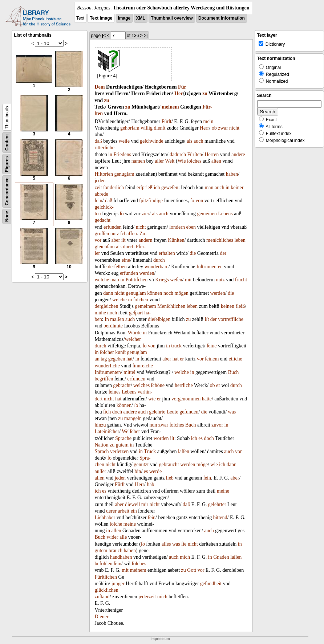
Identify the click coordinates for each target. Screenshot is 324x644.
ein (134, 511)
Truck (150, 451)
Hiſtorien (104, 174)
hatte (207, 399)
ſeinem (212, 359)
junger (118, 584)
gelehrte (157, 412)
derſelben (117, 267)
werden (147, 273)
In (107, 319)
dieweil (132, 504)
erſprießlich (148, 188)
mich (185, 557)
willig (147, 128)
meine (223, 491)
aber (116, 240)
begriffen (104, 379)
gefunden (189, 412)
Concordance (7, 191)
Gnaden (221, 557)
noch (168, 293)
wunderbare (157, 267)
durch (129, 247)
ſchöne (158, 385)
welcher (133, 339)
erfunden (113, 227)
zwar (223, 128)
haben (232, 174)
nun (153, 425)
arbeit (123, 511)
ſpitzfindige (151, 201)
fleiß (240, 306)
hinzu (100, 425)
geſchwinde (152, 141)
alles (166, 544)
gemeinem (145, 306)
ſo (192, 201)
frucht (241, 280)
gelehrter (217, 504)
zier (145, 214)
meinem (170, 107)
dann (108, 293)
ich (194, 438)
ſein (99, 201)
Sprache (123, 438)
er (182, 359)
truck (176, 346)
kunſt (120, 352)
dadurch (178, 154)
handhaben (121, 557)
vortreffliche (231, 319)
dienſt (159, 128)
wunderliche (107, 366)
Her (179, 93)
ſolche (116, 524)
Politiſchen (137, 280)
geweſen (170, 188)
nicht (234, 128)
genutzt (141, 464)
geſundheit (211, 584)
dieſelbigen (159, 319)
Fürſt (167, 121)
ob (214, 128)
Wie (182, 161)
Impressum (160, 639)
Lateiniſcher (107, 431)
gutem (122, 445)
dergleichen (107, 306)
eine (126, 260)
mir (145, 504)
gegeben (117, 359)
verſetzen (119, 451)
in (110, 154)
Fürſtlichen (106, 577)
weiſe (124, 141)
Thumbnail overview (172, 18)
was (232, 412)
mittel (129, 372)
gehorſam (130, 128)
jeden (120, 478)
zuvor (217, 425)
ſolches (194, 161)
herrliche (184, 385)
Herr (204, 128)
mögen (182, 293)
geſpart (136, 313)
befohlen (104, 564)
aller (159, 161)
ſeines (115, 392)
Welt (170, 161)
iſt (123, 240)
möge (202, 464)
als (190, 141)
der (223, 253)
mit (188, 280)
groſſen (102, 234)
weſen (176, 280)
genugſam (124, 174)
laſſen (184, 451)
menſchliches (220, 240)
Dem (100, 87)
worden (161, 438)
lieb (170, 478)
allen (100, 478)
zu (205, 93)
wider (113, 537)
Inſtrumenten (210, 267)
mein (208, 121)
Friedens (122, 154)
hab (150, 484)
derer (111, 511)
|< (104, 36)
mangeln (133, 418)
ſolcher (107, 352)
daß (98, 141)
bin (138, 471)
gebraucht (169, 464)
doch (117, 412)
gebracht (122, 385)
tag (104, 359)
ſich (107, 412)
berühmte (113, 326)
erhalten (167, 253)
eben (191, 227)
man (209, 188)
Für (182, 87)
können (155, 293)
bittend (220, 517)
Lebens (225, 214)
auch (198, 141)
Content (7, 142)
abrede (102, 194)
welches (141, 385)
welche (102, 280)
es (201, 438)
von (199, 201)
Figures (7, 164)
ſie (184, 544)
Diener (102, 617)
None (7, 216)
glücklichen (107, 590)
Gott (192, 570)
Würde (135, 333)
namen (138, 161)
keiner (237, 188)
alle (123, 537)
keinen (228, 306)
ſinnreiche (143, 366)
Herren (212, 154)
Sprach (102, 451)
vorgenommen (186, 399)
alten (216, 161)
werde (155, 471)
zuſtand (102, 597)
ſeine (212, 346)
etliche (236, 359)
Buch (234, 372)
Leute (173, 412)
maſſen (117, 319)
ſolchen (141, 300)
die (193, 253)
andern (145, 240)
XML (141, 18)
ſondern (177, 227)
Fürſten (195, 154)
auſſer (101, 471)
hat (129, 359)
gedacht (103, 220)
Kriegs (162, 280)
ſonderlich (114, 188)
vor (200, 359)
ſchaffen (129, 234)
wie (152, 399)
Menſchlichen (171, 306)
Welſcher (131, 431)
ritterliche (105, 148)
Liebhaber (105, 517)
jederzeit (147, 597)
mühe (100, 313)
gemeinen (207, 214)
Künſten (176, 240)
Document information (222, 18)
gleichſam (105, 247)
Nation (102, 445)
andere (238, 154)
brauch (116, 551)
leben (240, 240)
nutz (115, 234)
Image (124, 18)
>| (146, 36)
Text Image (101, 18)
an (97, 359)
